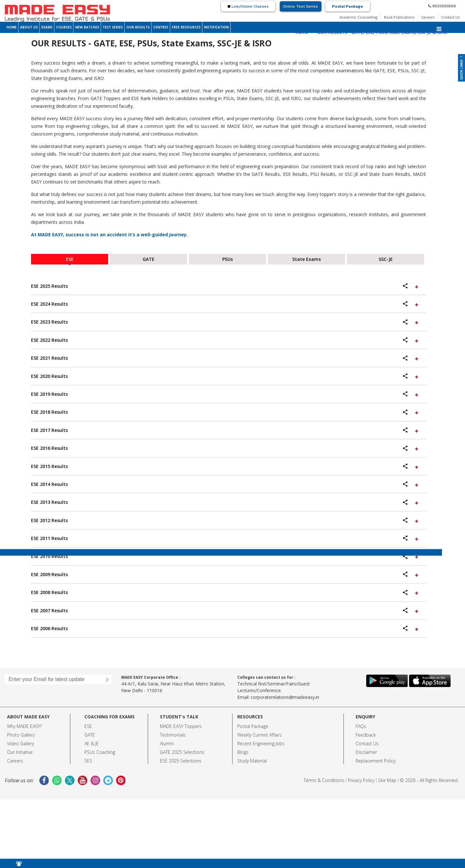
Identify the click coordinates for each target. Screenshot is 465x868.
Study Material (252, 761)
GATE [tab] (149, 259)
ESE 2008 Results (225, 592)
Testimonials (173, 735)
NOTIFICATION (216, 27)
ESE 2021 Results (225, 358)
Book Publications (399, 17)
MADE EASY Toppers (181, 726)
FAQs (361, 726)
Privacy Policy (361, 780)
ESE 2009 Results (225, 574)
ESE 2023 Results (225, 322)
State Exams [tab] (307, 259)
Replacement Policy (376, 761)
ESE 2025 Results (225, 286)
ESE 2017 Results (225, 430)
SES (88, 761)
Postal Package (347, 6)
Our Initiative (20, 752)
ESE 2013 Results (225, 502)
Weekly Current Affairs (260, 735)
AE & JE (92, 743)
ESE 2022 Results (225, 340)
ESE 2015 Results (225, 466)
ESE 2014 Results (225, 484)
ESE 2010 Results (225, 556)
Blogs (243, 752)
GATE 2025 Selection (181, 752)
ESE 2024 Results (225, 304)
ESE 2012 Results (225, 520)
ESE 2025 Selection (180, 761)
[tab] (229, 286)
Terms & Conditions (324, 780)
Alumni (167, 743)
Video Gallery (20, 743)
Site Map (387, 780)
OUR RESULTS (138, 27)
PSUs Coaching (100, 752)
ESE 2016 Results (225, 448)
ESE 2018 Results (225, 412)
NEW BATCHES (87, 27)
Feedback (366, 735)
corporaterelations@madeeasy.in (285, 697)
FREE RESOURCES (186, 27)
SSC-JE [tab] (386, 259)
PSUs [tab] (228, 259)
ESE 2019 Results (225, 394)
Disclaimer (366, 752)
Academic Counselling (359, 17)
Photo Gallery (21, 735)
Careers (428, 17)
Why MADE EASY (24, 726)
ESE (88, 726)
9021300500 (442, 6)
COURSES (64, 27)
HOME (12, 27)
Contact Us (450, 17)
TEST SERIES (113, 27)
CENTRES (161, 27)
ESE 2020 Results (225, 376)
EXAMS (47, 27)
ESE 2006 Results (225, 628)
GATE (90, 735)
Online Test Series (300, 6)
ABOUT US (29, 27)
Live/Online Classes (248, 6)
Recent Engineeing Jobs (261, 743)
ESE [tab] (70, 259)
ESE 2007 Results (225, 610)
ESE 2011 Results (225, 538)
